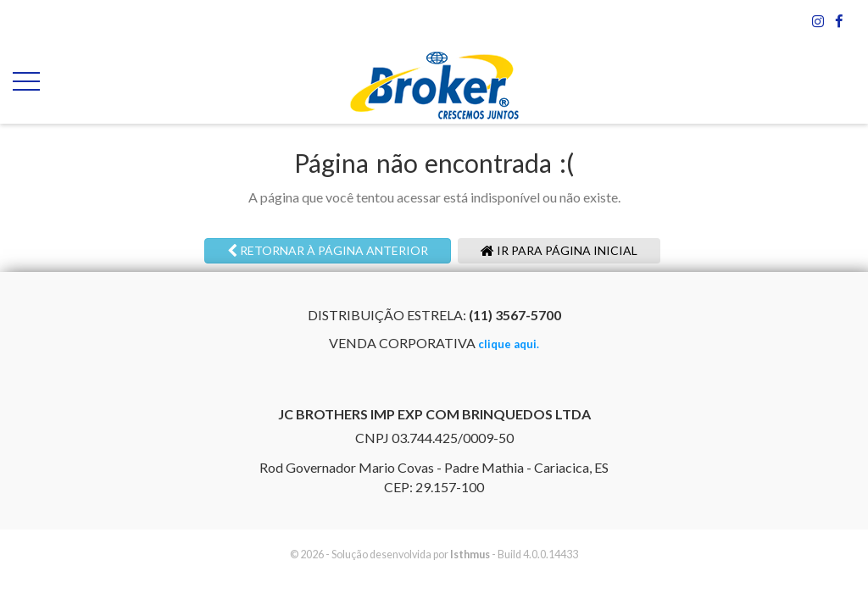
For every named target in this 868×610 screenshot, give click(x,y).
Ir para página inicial (559, 250)
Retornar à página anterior (328, 250)
